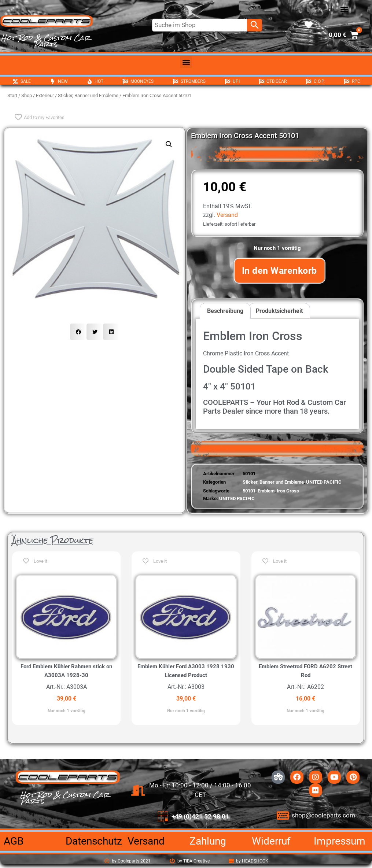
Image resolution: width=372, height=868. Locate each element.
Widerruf (271, 841)
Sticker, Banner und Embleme (88, 95)
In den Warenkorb (279, 271)
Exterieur (45, 95)
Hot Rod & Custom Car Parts (46, 41)
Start (12, 95)
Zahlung (208, 841)
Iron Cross (288, 491)
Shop (27, 95)
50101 (249, 491)
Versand (227, 215)
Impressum (340, 841)
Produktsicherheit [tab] (279, 311)
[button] (344, 9)
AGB (14, 841)
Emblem (266, 491)
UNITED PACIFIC (324, 482)
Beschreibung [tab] (225, 311)
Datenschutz (94, 841)
